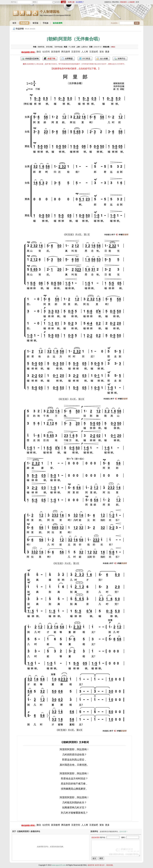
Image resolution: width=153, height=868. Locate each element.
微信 (39, 52)
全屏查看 (67, 59)
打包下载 (50, 59)
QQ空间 (46, 52)
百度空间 (76, 52)
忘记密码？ (80, 2)
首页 (137, 2)
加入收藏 (103, 59)
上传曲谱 (131, 2)
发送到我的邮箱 (30, 59)
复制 (102, 52)
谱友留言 (123, 2)
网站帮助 (115, 2)
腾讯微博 (66, 52)
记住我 (57, 2)
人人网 (85, 52)
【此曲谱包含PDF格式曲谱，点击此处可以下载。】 (75, 69)
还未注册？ (124, 832)
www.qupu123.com (59, 865)
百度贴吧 (94, 52)
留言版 (35, 23)
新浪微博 (55, 52)
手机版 (46, 23)
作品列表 (24, 23)
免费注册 (71, 2)
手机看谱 (85, 59)
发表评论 (120, 59)
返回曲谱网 (58, 23)
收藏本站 (108, 2)
